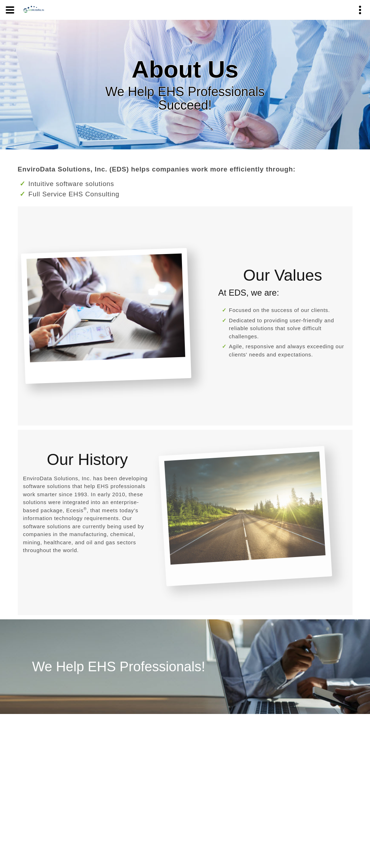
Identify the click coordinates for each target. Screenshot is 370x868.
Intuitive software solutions (71, 184)
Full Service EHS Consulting (74, 194)
